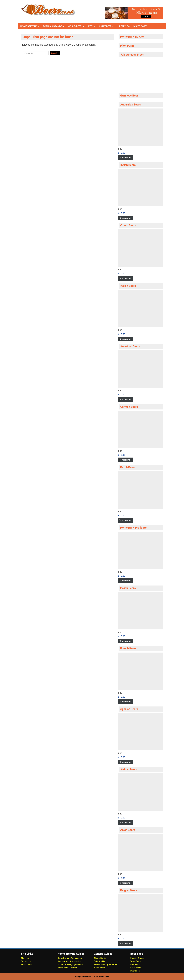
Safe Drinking (100, 961)
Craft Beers (136, 968)
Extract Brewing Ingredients (70, 965)
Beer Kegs (135, 965)
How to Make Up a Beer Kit (106, 965)
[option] (141, 134)
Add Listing (127, 158)
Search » (55, 53)
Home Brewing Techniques (70, 958)
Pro (120, 149)
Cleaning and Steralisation (69, 961)
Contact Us (26, 961)
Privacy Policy (27, 965)
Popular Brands (137, 958)
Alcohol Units (100, 958)
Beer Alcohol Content (67, 968)
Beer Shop (135, 971)
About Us (25, 958)
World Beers (99, 968)
